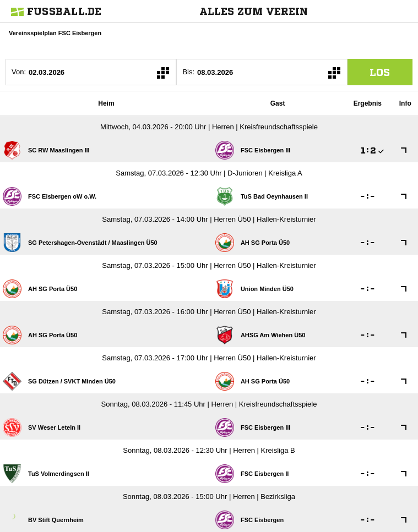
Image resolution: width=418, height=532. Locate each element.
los (380, 72)
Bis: (188, 72)
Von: (19, 72)
